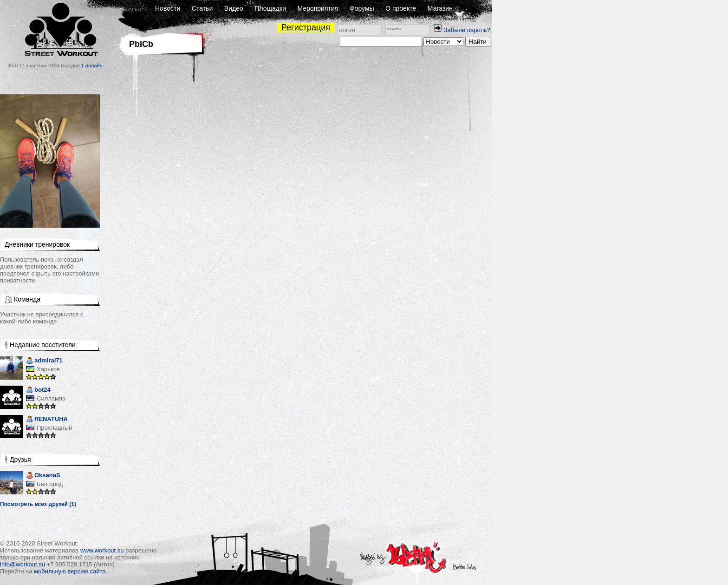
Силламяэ (51, 398)
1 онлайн (92, 66)
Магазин (440, 8)
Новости (168, 8)
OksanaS (43, 476)
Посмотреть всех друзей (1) (38, 504)
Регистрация (306, 27)
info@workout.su (23, 564)
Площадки (270, 8)
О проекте (401, 8)
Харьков (48, 369)
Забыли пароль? (467, 30)
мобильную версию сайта (70, 571)
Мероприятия (318, 8)
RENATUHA (47, 420)
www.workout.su (102, 550)
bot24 (38, 391)
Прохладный (54, 428)
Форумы (362, 8)
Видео (234, 8)
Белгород (50, 484)
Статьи (202, 8)
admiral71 (44, 361)
